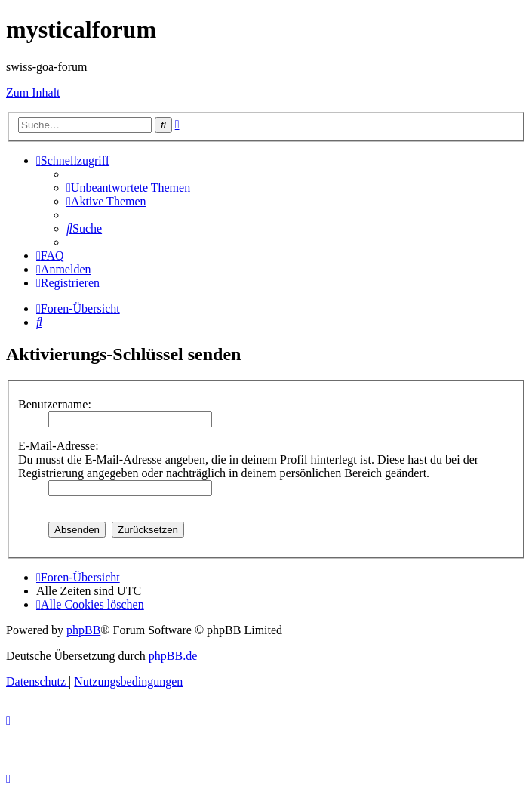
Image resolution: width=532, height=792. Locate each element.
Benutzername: (55, 404)
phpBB (83, 630)
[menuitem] (128, 188)
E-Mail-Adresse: (58, 446)
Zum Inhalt (33, 92)
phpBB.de (173, 656)
